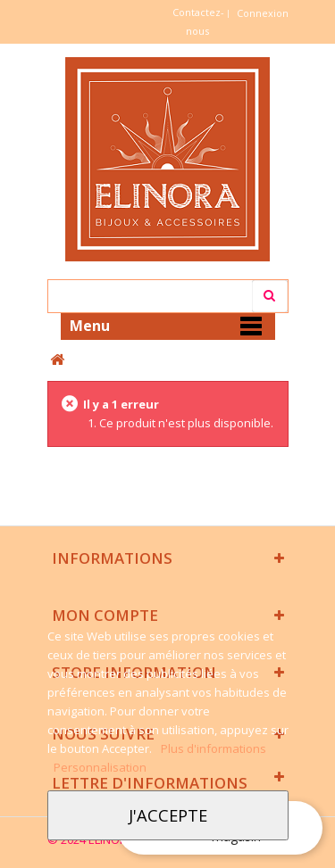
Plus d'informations (214, 748)
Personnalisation (100, 767)
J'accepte (168, 815)
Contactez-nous (198, 21)
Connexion (263, 13)
